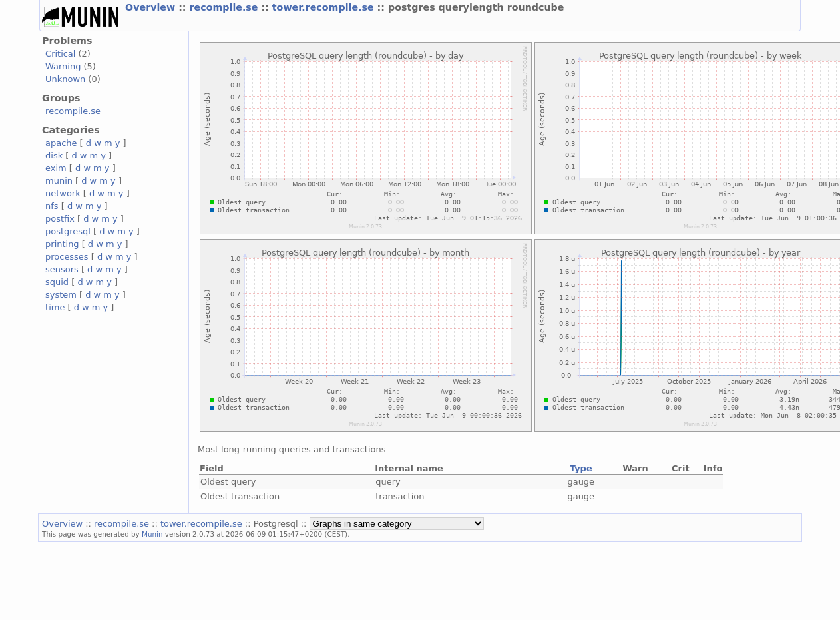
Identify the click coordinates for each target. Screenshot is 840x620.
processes (67, 257)
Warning (63, 66)
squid (57, 282)
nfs (52, 206)
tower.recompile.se (325, 7)
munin (59, 181)
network (63, 193)
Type (581, 468)
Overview (152, 7)
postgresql (68, 231)
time (55, 307)
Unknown (65, 79)
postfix (60, 219)
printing (62, 244)
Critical (60, 54)
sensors (62, 269)
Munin (152, 534)
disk (54, 155)
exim (56, 168)
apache (61, 143)
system (61, 295)
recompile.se (226, 7)
